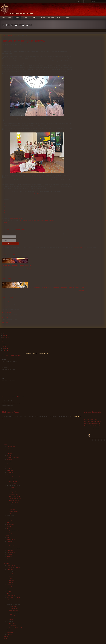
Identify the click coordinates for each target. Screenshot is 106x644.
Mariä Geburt (5, 323)
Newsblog (10, 35)
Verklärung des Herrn (7, 307)
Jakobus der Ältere (6, 302)
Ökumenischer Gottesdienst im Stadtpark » (44, 220)
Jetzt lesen (28, 268)
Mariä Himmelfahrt (6, 312)
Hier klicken (37, 194)
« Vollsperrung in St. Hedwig (27, 220)
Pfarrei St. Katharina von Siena (16, 218)
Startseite (3, 35)
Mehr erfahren (80, 291)
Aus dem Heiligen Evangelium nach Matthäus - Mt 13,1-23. (16, 265)
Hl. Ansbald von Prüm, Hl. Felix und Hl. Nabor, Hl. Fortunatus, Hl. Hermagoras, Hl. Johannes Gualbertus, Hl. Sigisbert (56, 288)
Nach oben (4, 222)
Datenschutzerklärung (77, 248)
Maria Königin (5, 317)
